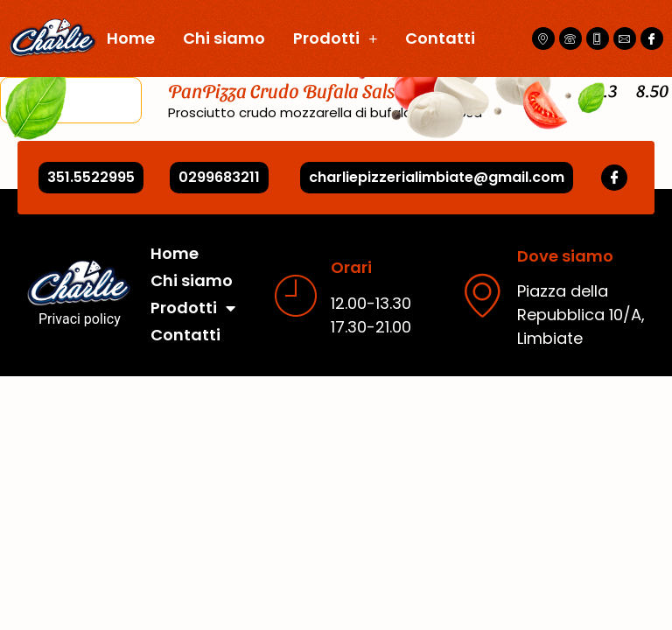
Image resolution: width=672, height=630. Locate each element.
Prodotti (335, 38)
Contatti (440, 38)
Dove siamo (565, 256)
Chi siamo (224, 38)
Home (131, 38)
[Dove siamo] (482, 295)
